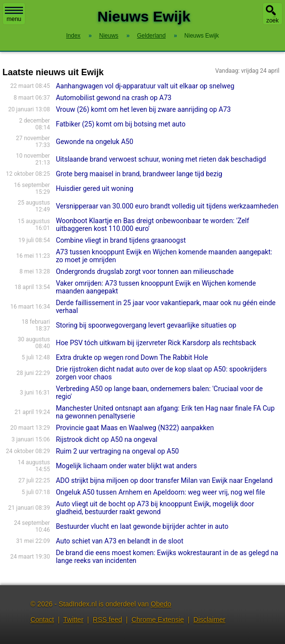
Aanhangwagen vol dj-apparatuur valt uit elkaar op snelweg (145, 86)
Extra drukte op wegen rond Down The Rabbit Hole (132, 357)
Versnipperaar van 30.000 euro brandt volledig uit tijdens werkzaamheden (167, 206)
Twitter (73, 620)
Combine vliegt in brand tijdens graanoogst (121, 240)
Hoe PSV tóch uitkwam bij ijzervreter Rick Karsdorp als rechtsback (156, 343)
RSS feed (108, 620)
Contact (42, 620)
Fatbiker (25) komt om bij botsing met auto (121, 124)
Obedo (161, 604)
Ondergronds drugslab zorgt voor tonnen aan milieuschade (145, 271)
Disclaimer (209, 620)
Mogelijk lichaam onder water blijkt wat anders (126, 466)
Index (73, 36)
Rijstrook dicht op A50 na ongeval (107, 439)
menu (14, 15)
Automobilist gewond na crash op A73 (114, 98)
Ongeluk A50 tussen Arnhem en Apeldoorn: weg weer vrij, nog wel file (160, 492)
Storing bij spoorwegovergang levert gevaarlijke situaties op (146, 325)
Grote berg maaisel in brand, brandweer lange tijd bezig (139, 174)
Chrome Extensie (158, 620)
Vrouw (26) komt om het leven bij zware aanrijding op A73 (143, 109)
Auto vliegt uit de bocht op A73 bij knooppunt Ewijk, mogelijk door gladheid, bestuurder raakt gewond (155, 508)
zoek (273, 21)
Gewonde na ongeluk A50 (94, 142)
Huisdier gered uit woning (94, 188)
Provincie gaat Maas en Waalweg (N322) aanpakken (135, 428)
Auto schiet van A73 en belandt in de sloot (120, 541)
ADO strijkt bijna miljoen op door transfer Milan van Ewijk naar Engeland (164, 480)
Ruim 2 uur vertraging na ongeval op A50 (117, 451)
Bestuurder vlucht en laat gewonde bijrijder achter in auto (142, 526)
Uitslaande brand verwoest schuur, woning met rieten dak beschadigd (161, 159)
